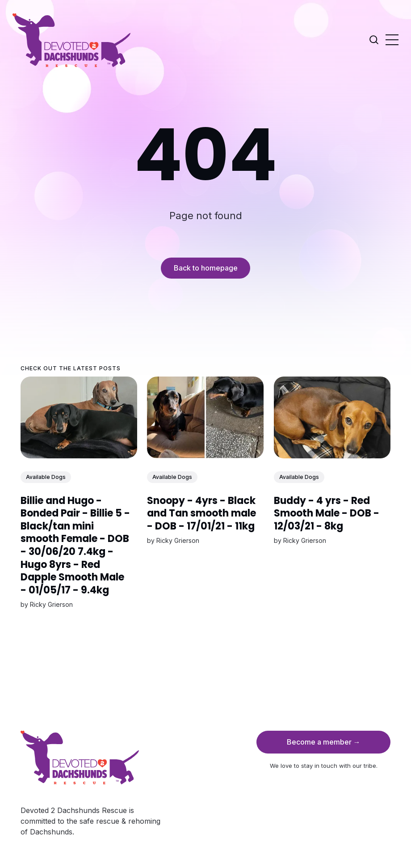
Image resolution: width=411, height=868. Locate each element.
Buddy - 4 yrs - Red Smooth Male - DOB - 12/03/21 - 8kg (327, 513)
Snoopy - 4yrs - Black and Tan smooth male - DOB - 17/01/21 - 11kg (201, 513)
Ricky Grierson (51, 604)
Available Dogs (46, 477)
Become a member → (324, 742)
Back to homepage (206, 268)
